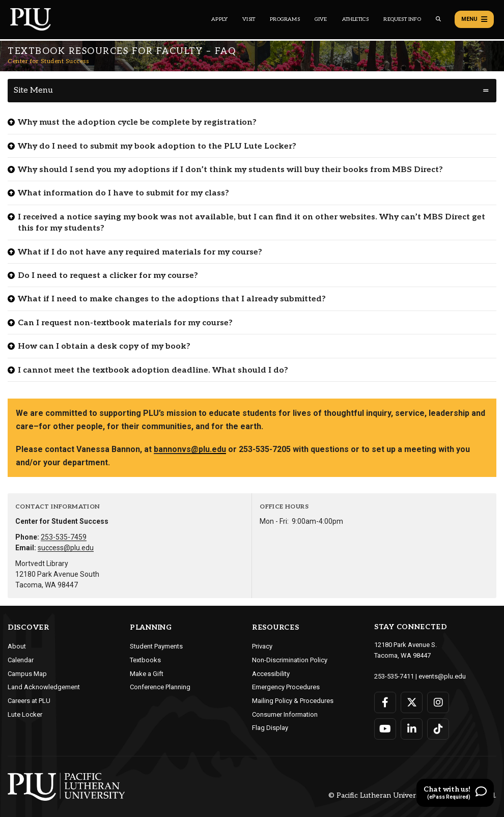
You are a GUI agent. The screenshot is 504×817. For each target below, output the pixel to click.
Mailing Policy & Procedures (293, 701)
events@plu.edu (442, 676)
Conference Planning (160, 687)
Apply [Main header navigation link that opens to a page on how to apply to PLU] (219, 19)
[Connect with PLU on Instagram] (438, 702)
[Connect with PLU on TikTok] (438, 729)
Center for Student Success (48, 61)
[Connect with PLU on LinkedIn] (412, 729)
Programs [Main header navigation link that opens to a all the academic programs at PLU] (285, 19)
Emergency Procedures (286, 687)
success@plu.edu (66, 548)
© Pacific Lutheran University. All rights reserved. (412, 795)
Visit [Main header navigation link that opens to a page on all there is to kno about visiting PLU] (249, 19)
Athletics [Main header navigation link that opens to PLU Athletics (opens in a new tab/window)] (356, 19)
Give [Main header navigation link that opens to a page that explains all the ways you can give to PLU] (321, 19)
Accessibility (271, 674)
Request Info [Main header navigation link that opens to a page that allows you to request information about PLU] (402, 19)
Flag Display (270, 728)
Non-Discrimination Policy (290, 660)
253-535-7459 (64, 537)
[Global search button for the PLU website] (438, 19)
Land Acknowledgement (44, 687)
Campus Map (27, 674)
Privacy (262, 646)
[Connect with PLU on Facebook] (385, 702)
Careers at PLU (29, 701)
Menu (474, 19)
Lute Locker (25, 714)
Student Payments (156, 646)
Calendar (21, 660)
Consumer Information (285, 714)
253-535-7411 (394, 676)
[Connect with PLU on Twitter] (412, 702)
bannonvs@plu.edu (190, 449)
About (17, 646)
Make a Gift (147, 674)
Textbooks (145, 660)
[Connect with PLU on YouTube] (385, 729)
